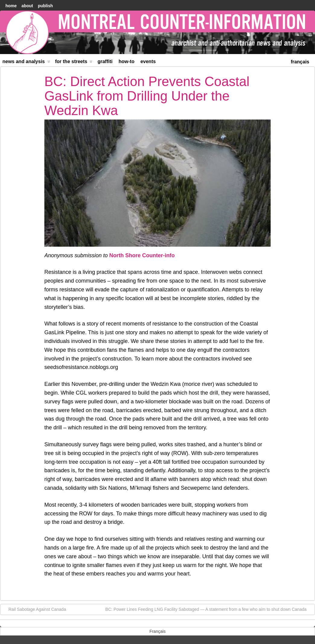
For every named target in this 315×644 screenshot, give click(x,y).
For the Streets (74, 63)
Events (148, 61)
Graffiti (105, 61)
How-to (126, 61)
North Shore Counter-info (142, 255)
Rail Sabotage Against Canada (34, 609)
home (11, 6)
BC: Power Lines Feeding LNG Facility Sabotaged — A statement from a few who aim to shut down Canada (209, 609)
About (27, 6)
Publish (45, 6)
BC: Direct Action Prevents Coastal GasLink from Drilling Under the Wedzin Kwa (147, 96)
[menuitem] (300, 61)
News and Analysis (26, 63)
